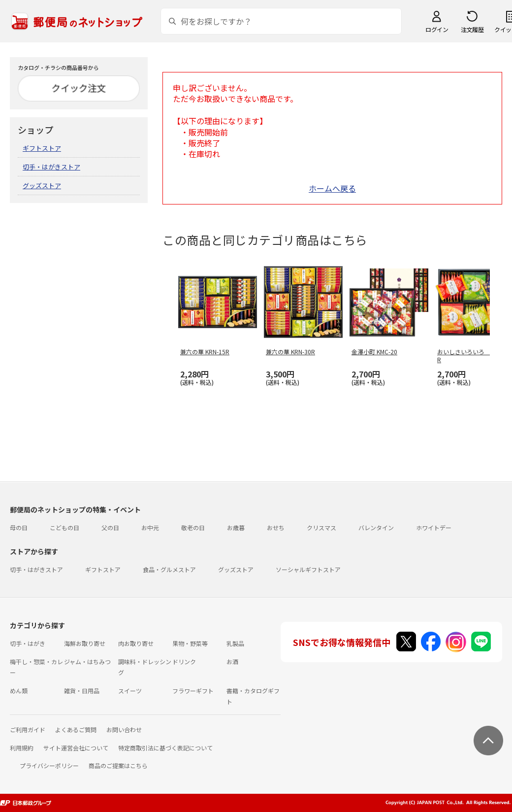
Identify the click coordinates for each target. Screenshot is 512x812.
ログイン (437, 29)
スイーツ (130, 691)
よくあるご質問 (76, 729)
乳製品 (235, 643)
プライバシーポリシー (49, 765)
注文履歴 (472, 29)
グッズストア (42, 186)
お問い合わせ (124, 729)
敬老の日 (193, 527)
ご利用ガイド (28, 729)
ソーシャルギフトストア (308, 569)
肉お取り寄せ (136, 643)
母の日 (19, 527)
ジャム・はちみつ (87, 661)
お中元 (150, 527)
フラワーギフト (193, 691)
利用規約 (22, 748)
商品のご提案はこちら (118, 765)
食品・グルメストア (169, 569)
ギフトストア (42, 148)
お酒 (232, 661)
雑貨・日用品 (82, 691)
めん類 (19, 691)
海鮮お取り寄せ (85, 643)
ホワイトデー (434, 527)
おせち (276, 527)
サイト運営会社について (76, 748)
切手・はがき (28, 643)
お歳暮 (236, 527)
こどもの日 (64, 527)
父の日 (110, 527)
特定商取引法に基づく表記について (165, 748)
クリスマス (321, 527)
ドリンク (184, 661)
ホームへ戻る (332, 188)
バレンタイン (376, 527)
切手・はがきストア (51, 167)
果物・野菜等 (190, 643)
